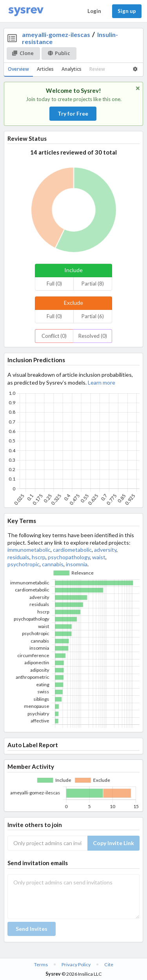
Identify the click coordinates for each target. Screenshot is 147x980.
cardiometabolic (72, 550)
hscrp (39, 557)
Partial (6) (93, 316)
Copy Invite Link (113, 843)
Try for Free (73, 113)
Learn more (102, 382)
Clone (23, 53)
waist (99, 557)
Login (94, 11)
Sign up (127, 11)
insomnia (77, 564)
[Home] (26, 11)
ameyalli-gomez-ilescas (56, 34)
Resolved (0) (93, 336)
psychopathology (69, 557)
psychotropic (24, 564)
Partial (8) (93, 284)
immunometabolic (29, 550)
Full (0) (54, 284)
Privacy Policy (76, 964)
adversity (105, 550)
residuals (18, 557)
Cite (109, 964)
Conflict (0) (54, 336)
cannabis (53, 564)
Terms (41, 964)
